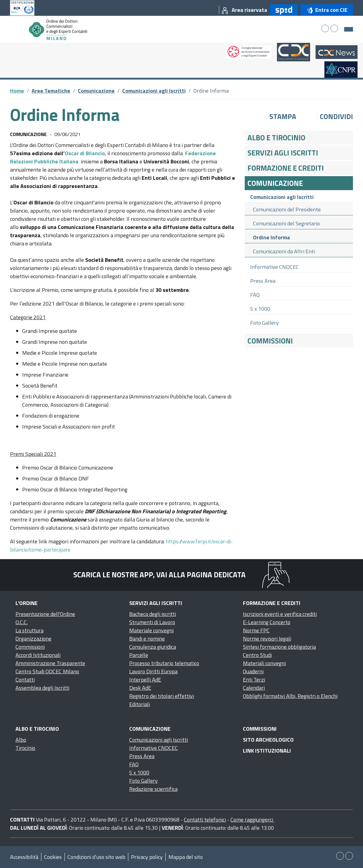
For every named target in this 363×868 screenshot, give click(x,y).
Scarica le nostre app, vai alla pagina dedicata (159, 575)
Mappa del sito (186, 857)
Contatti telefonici (205, 820)
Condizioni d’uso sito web (96, 857)
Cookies (53, 857)
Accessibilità (24, 857)
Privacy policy (147, 857)
